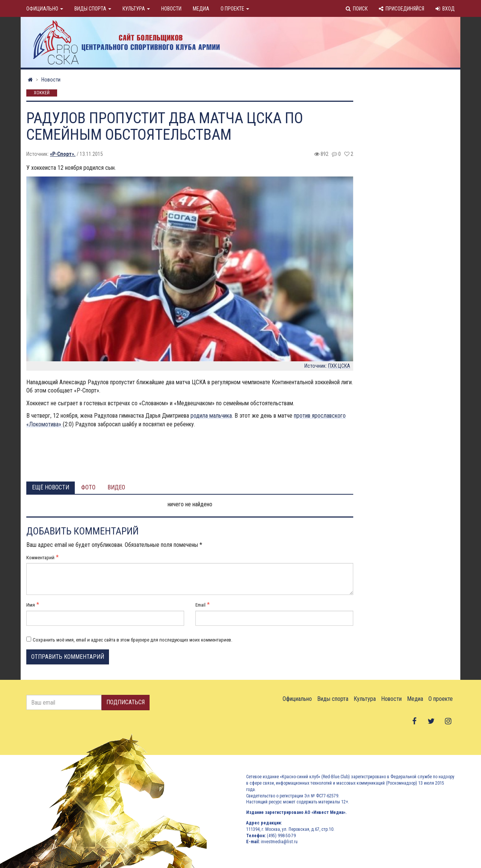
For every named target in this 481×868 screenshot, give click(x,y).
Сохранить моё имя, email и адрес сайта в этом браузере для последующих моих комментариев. (132, 640)
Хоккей (42, 93)
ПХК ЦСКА (339, 366)
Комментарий (40, 558)
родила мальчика (211, 416)
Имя (31, 605)
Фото (88, 487)
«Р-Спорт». (63, 154)
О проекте (235, 9)
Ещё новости (51, 487)
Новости (171, 9)
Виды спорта (93, 9)
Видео (116, 487)
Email (200, 605)
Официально (45, 9)
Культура (136, 9)
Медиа (201, 9)
